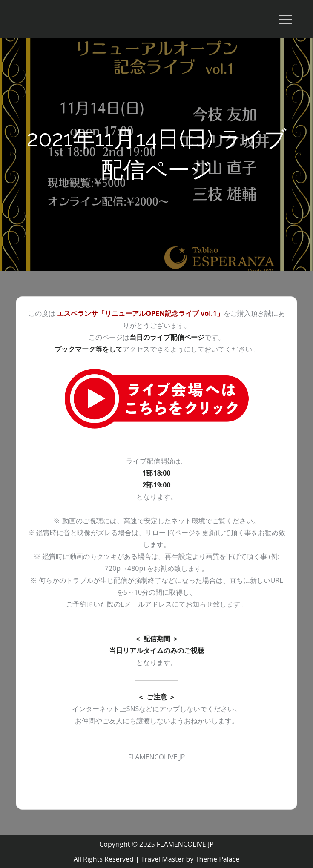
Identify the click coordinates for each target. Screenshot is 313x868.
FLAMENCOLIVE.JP (185, 844)
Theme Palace (218, 859)
